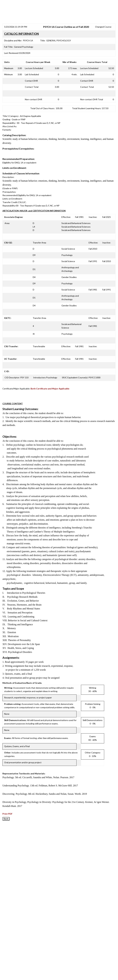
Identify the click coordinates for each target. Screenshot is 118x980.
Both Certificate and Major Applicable (50, 389)
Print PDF (7, 814)
